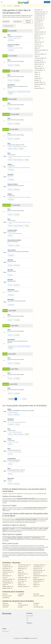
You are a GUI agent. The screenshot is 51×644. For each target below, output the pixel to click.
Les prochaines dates (8, 26)
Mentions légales (30, 616)
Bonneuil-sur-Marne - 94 (40, 62)
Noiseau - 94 (37, 36)
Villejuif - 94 (37, 48)
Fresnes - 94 (37, 86)
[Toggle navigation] (2, 2)
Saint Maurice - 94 (39, 60)
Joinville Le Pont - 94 (39, 18)
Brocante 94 (6, 22)
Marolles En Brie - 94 (39, 88)
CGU (27, 618)
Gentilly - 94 (37, 76)
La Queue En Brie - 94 (39, 16)
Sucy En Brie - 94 (38, 22)
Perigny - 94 (37, 72)
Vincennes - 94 (38, 44)
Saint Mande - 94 (38, 10)
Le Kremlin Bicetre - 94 (40, 70)
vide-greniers (7, 518)
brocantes (14, 518)
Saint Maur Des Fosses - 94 (41, 12)
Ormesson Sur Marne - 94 (40, 54)
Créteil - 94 (37, 30)
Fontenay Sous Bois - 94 (40, 32)
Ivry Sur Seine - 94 (39, 66)
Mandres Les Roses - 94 (40, 84)
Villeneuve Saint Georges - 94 (41, 50)
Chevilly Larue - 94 (39, 24)
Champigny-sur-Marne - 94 (41, 14)
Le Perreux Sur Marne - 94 (40, 58)
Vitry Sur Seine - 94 (39, 46)
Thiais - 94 (37, 52)
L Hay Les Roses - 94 (39, 28)
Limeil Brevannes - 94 (39, 20)
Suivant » (25, 399)
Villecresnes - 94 (38, 78)
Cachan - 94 (37, 74)
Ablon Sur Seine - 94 (39, 64)
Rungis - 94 (37, 56)
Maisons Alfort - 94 (39, 38)
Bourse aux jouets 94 (28, 22)
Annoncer (47, 2)
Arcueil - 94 (37, 40)
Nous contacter (6, 631)
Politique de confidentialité (29, 623)
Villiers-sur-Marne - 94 (40, 68)
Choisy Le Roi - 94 (39, 26)
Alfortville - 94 (38, 80)
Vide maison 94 (18, 22)
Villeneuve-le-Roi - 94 (39, 42)
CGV (27, 620)
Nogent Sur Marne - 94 (40, 82)
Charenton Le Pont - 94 (40, 34)
